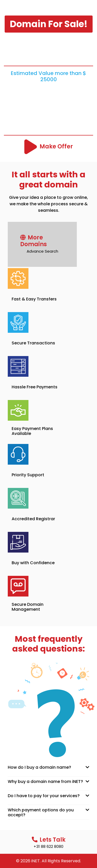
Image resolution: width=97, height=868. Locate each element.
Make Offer (56, 146)
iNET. (36, 861)
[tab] (48, 767)
